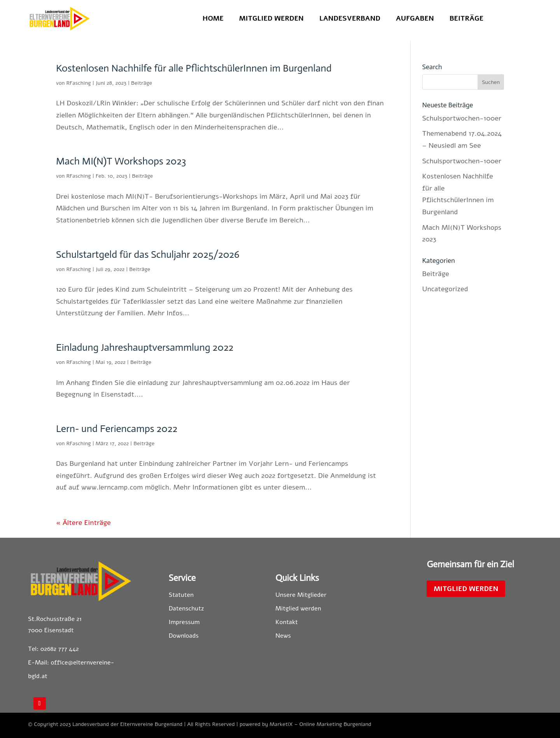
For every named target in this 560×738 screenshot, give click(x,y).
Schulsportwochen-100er (462, 118)
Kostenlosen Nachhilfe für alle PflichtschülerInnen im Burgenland (194, 68)
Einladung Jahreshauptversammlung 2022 (145, 347)
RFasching (78, 83)
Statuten (181, 595)
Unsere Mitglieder (301, 595)
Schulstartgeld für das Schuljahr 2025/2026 (148, 254)
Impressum (184, 622)
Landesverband (350, 19)
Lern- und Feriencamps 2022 (117, 429)
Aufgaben (415, 19)
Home (213, 19)
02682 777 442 (60, 649)
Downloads (184, 636)
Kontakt (287, 622)
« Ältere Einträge (83, 523)
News (283, 636)
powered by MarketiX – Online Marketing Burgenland (305, 724)
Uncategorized (445, 289)
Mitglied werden (271, 19)
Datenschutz (186, 609)
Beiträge (466, 19)
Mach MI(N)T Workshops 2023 (121, 161)
